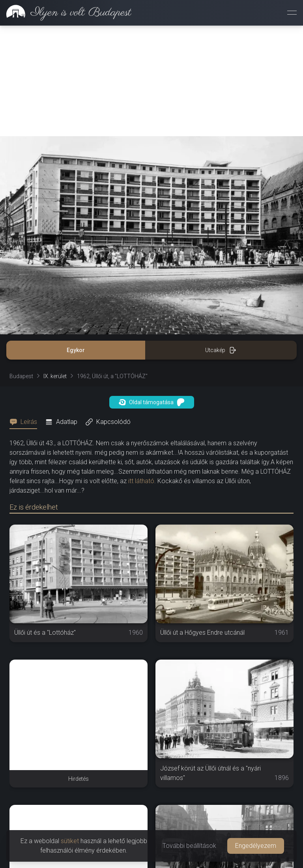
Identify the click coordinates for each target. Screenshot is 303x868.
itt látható (141, 481)
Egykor (76, 350)
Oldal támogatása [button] (152, 402)
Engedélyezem (256, 846)
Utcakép (221, 350)
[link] (66, 13)
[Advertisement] (151, 81)
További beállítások (189, 846)
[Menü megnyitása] (292, 13)
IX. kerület (55, 376)
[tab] (26, 422)
